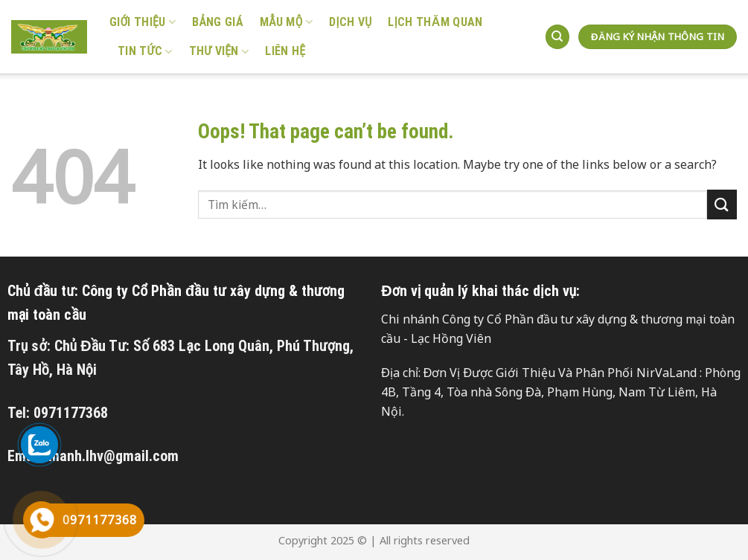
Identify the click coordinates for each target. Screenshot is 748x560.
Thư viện (219, 51)
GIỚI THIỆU (143, 22)
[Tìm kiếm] (557, 37)
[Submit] (722, 204)
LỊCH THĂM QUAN (435, 22)
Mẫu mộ (286, 22)
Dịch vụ (350, 22)
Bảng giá (218, 22)
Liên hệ (285, 51)
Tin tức (145, 51)
